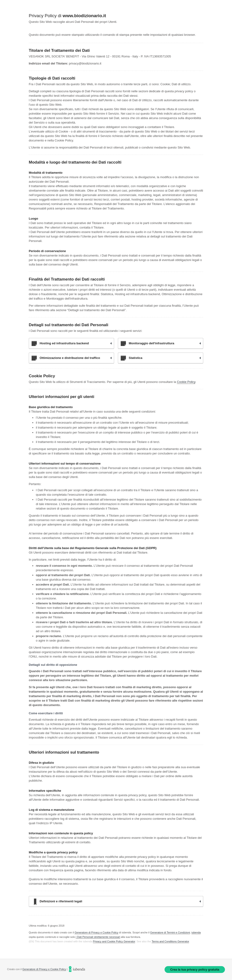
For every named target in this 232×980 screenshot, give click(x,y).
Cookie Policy (186, 382)
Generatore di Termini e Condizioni (170, 932)
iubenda (196, 932)
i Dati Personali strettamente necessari (98, 937)
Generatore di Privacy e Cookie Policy (96, 932)
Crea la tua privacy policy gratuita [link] (195, 970)
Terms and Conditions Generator (170, 941)
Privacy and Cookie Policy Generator (114, 941)
